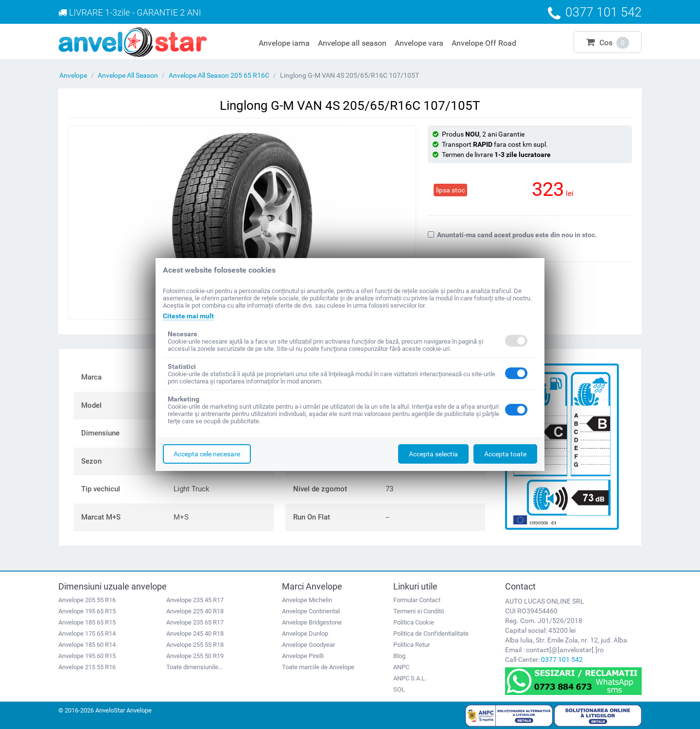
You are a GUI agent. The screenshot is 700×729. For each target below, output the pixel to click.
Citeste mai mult (188, 316)
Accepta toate (505, 454)
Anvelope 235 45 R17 (195, 600)
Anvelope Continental (311, 611)
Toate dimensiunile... (194, 667)
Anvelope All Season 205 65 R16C (219, 75)
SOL (399, 689)
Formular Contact (417, 600)
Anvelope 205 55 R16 (87, 600)
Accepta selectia (433, 454)
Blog (399, 656)
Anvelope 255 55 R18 (195, 645)
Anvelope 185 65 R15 (87, 622)
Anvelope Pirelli (303, 656)
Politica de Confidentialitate (431, 634)
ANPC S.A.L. (410, 678)
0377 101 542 (562, 660)
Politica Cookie (414, 622)
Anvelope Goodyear (308, 645)
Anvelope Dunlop (305, 634)
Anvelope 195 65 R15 (87, 611)
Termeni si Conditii (419, 611)
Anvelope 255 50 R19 (195, 656)
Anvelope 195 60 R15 (87, 656)
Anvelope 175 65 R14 (87, 634)
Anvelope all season (352, 43)
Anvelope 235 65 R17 (195, 622)
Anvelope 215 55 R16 (87, 667)
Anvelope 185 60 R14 (87, 645)
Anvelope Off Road (484, 43)
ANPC (401, 667)
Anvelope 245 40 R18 (195, 634)
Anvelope (73, 75)
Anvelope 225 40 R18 (195, 611)
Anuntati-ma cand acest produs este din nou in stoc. (512, 235)
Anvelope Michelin (307, 600)
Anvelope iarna (284, 43)
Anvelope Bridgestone (312, 622)
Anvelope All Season (128, 75)
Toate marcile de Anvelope (318, 667)
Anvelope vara (419, 43)
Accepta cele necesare (207, 454)
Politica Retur (411, 645)
